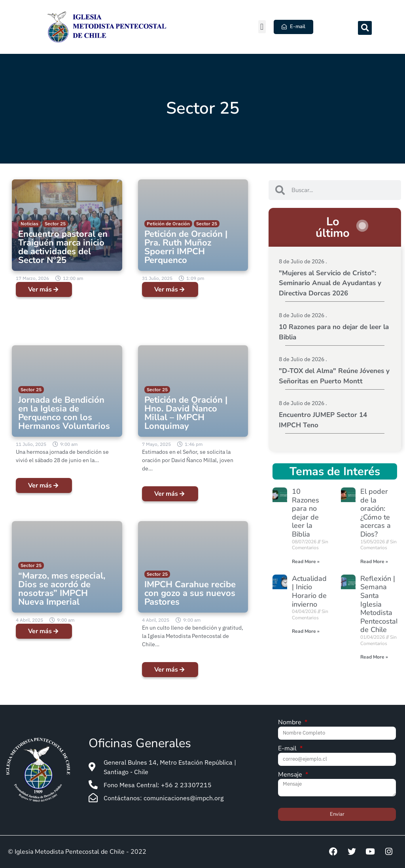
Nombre (291, 723)
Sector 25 (55, 224)
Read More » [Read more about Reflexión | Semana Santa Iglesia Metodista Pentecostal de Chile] (374, 657)
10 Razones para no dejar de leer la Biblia (306, 513)
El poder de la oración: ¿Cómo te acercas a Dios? (376, 513)
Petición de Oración (168, 224)
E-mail (288, 749)
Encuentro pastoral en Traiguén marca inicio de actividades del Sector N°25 (63, 247)
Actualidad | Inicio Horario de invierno (309, 591)
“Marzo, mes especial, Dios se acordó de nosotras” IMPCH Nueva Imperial (62, 589)
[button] (262, 27)
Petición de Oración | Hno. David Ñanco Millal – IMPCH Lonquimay (186, 413)
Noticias (29, 224)
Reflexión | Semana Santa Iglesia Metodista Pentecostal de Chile (379, 604)
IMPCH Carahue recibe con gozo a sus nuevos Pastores (190, 593)
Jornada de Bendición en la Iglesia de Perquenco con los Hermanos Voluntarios (64, 413)
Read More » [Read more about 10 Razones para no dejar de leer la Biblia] (306, 562)
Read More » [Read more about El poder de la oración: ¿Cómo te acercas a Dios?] (374, 562)
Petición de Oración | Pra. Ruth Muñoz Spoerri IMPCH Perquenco (186, 247)
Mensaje (291, 775)
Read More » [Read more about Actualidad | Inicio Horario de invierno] (306, 631)
